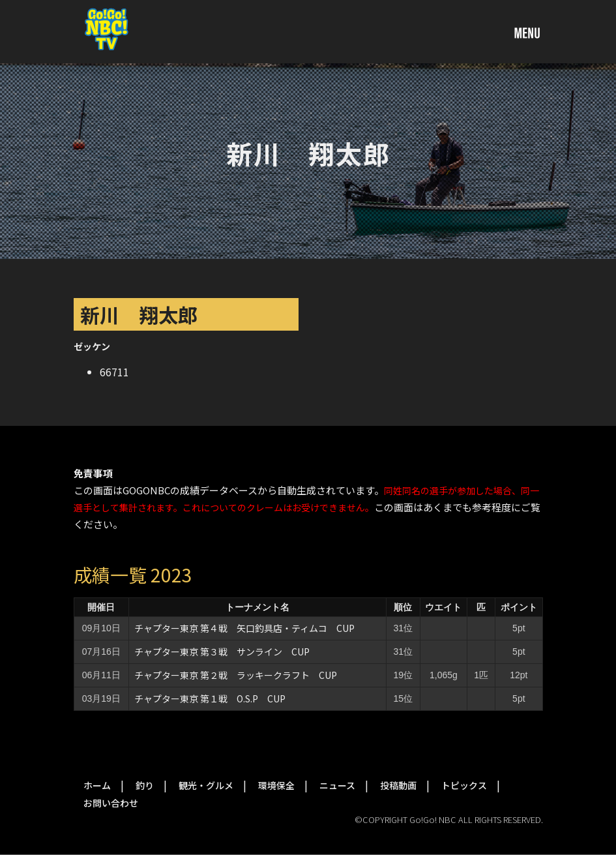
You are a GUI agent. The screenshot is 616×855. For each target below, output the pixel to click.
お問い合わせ (111, 803)
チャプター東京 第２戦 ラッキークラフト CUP (236, 675)
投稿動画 (398, 785)
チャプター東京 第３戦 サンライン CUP (222, 652)
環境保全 (276, 785)
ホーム (97, 785)
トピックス (464, 785)
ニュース (337, 785)
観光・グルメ (206, 785)
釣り (145, 785)
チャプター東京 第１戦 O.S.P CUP (210, 698)
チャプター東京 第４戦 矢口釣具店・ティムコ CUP (244, 628)
